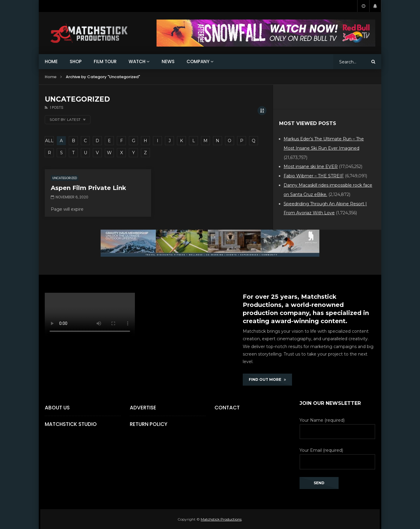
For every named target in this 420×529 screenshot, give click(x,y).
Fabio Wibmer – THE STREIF (314, 176)
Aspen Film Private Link (88, 188)
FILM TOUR (105, 61)
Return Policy (149, 424)
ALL (49, 141)
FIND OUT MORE (267, 379)
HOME (51, 61)
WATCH (137, 61)
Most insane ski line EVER (311, 167)
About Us (57, 408)
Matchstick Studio (71, 424)
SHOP (76, 61)
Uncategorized (65, 178)
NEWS (168, 61)
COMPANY (198, 61)
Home (51, 77)
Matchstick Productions (221, 519)
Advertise (143, 408)
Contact (227, 408)
